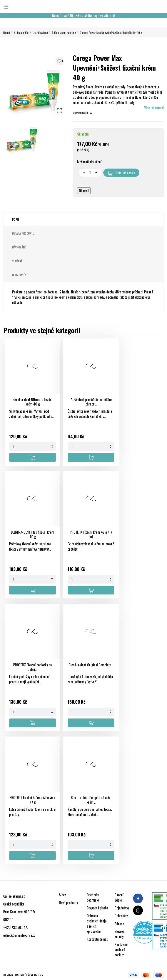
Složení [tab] (17, 261)
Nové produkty (68, 903)
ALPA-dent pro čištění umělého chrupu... (91, 402)
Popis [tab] (16, 219)
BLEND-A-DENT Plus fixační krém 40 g (33, 534)
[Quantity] (33, 447)
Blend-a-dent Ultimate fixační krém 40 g (33, 402)
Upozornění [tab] (20, 275)
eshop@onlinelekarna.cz (19, 935)
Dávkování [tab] (19, 247)
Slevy (62, 895)
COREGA (87, 113)
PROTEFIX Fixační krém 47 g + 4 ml (91, 534)
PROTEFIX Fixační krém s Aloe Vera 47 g (33, 800)
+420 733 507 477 (16, 927)
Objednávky (122, 908)
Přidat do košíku (121, 173)
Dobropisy (121, 916)
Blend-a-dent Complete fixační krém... (91, 800)
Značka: (77, 113)
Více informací (154, 108)
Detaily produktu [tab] (23, 233)
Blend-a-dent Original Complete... (91, 665)
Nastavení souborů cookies (121, 950)
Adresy (119, 924)
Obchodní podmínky (93, 897)
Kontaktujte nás (97, 939)
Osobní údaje (119, 897)
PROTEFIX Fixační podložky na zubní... (33, 667)
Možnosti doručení (89, 162)
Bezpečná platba (97, 908)
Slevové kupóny (119, 934)
